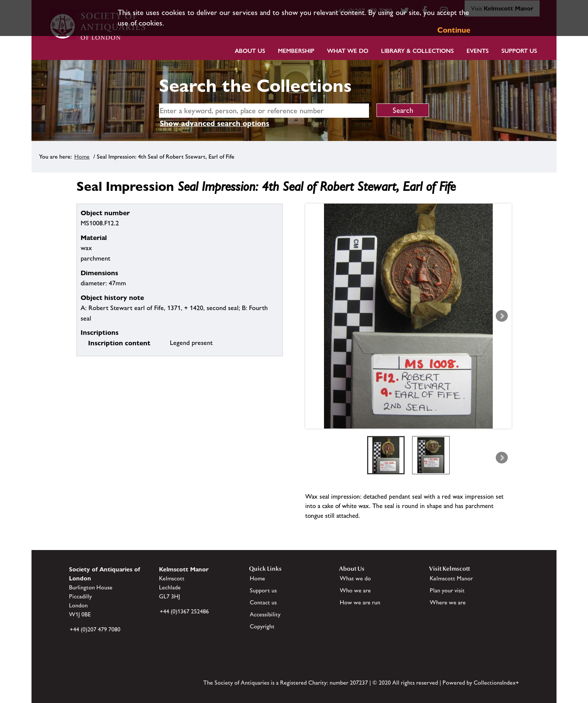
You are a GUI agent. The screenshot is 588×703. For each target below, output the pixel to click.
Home (82, 157)
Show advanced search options (214, 123)
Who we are (355, 590)
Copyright (262, 626)
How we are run (360, 602)
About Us (250, 51)
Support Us (519, 51)
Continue (454, 30)
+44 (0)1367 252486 (184, 611)
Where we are (448, 602)
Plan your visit (447, 590)
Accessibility (265, 614)
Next (502, 316)
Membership (296, 51)
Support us (263, 590)
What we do (348, 51)
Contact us (263, 602)
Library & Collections (417, 51)
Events (478, 51)
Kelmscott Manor (451, 578)
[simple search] (264, 111)
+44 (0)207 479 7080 (95, 629)
